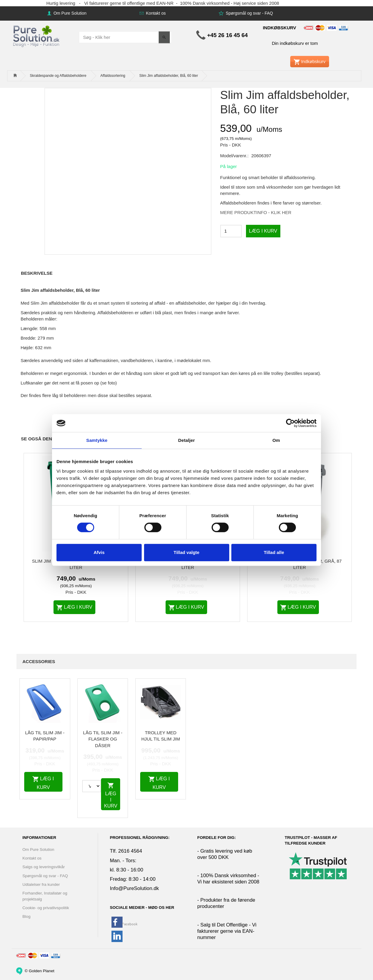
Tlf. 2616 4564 (126, 851)
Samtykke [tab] (97, 440)
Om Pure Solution (69, 13)
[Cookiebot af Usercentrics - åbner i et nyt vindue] (290, 423)
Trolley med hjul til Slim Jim (161, 736)
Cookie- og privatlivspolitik (46, 908)
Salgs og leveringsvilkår (44, 867)
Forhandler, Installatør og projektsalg (45, 896)
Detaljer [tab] (186, 440)
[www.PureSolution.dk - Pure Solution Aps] (37, 35)
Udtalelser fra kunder (41, 884)
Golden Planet (42, 971)
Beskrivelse (37, 273)
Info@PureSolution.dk (134, 888)
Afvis (99, 552)
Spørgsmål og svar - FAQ (249, 13)
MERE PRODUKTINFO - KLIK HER (256, 212)
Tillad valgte (186, 552)
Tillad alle (274, 552)
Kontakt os (155, 13)
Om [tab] (276, 440)
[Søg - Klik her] (164, 37)
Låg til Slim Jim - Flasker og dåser (103, 739)
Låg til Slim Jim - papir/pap (45, 736)
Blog (26, 916)
